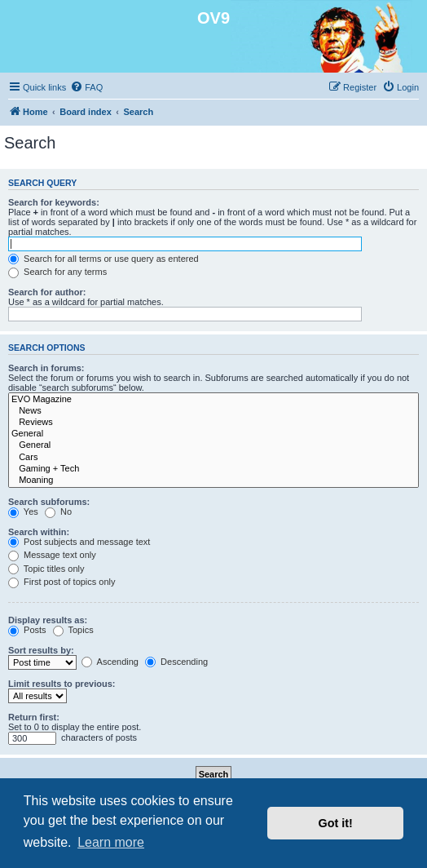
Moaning (213, 480)
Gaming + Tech (213, 469)
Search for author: (47, 292)
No (58, 511)
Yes (23, 511)
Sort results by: (41, 650)
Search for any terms (57, 272)
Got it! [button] (336, 823)
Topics (73, 630)
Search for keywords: (54, 202)
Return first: (34, 717)
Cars (213, 458)
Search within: (39, 532)
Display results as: (48, 620)
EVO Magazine (213, 400)
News (213, 411)
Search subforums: (49, 502)
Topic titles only (46, 569)
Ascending (110, 662)
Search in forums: (46, 368)
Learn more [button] (111, 842)
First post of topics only (62, 582)
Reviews (213, 423)
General (213, 434)
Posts (27, 630)
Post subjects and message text (79, 542)
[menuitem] (86, 87)
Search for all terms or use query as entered (103, 259)
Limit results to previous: (62, 684)
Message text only (52, 555)
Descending (176, 662)
